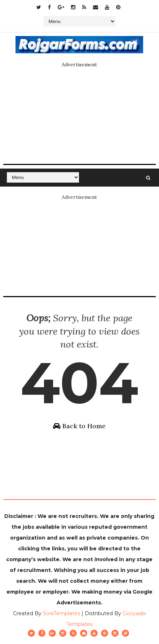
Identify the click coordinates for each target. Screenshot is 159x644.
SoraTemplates (61, 613)
